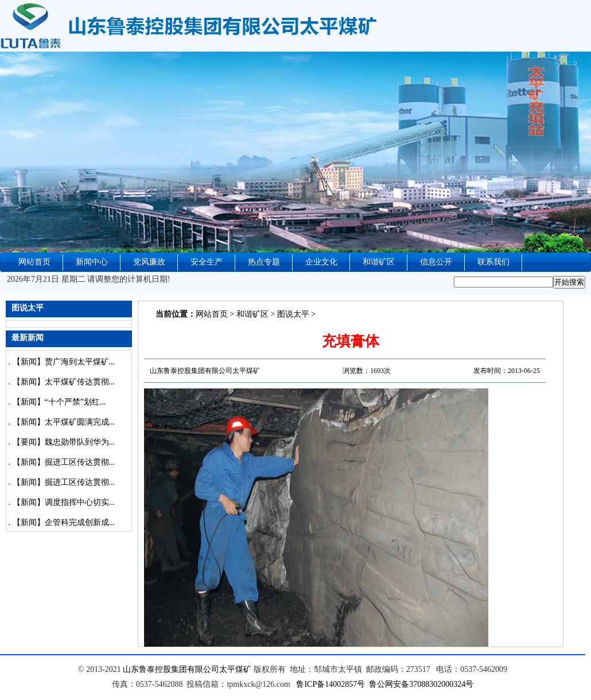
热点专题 (264, 262)
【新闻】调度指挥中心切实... (64, 502)
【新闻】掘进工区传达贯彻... (64, 462)
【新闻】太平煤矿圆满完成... (64, 422)
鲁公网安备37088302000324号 (421, 684)
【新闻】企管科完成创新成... (64, 522)
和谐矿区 (379, 262)
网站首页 (34, 262)
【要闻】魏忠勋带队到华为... (64, 442)
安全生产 (207, 262)
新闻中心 (92, 262)
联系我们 (493, 262)
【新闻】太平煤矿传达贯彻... (64, 382)
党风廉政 (149, 262)
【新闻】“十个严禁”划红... (59, 402)
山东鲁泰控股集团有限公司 (171, 669)
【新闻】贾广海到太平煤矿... (64, 362)
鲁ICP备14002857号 (331, 684)
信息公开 (436, 262)
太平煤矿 (235, 669)
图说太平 (293, 314)
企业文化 (321, 262)
